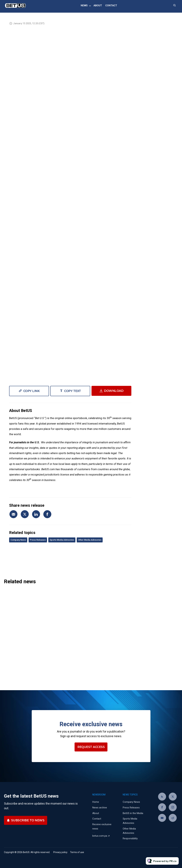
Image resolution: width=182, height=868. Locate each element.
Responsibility (130, 838)
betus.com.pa (100, 836)
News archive (100, 808)
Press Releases (38, 540)
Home (96, 802)
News (84, 5)
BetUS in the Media (133, 813)
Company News (18, 540)
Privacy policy (60, 852)
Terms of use (77, 852)
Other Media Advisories (90, 540)
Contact (111, 5)
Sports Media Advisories (62, 540)
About (98, 5)
